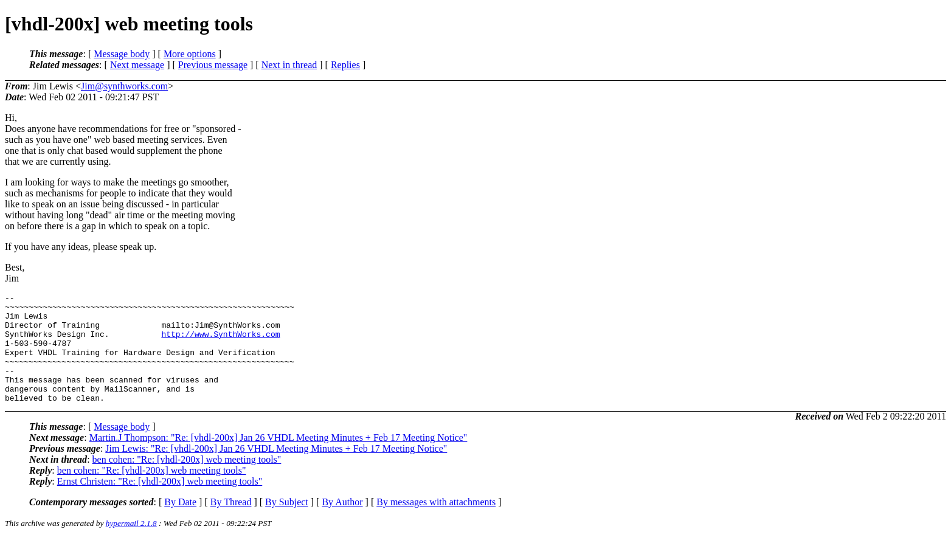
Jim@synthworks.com (124, 86)
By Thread (231, 524)
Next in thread (289, 65)
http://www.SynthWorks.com (220, 343)
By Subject (287, 524)
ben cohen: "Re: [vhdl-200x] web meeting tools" (187, 481)
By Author (342, 524)
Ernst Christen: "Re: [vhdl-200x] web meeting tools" (160, 503)
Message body (122, 54)
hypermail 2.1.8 (131, 545)
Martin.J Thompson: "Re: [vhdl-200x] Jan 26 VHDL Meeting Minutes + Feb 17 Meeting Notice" (278, 459)
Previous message (213, 65)
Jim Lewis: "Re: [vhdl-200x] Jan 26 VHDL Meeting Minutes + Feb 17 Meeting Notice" (276, 470)
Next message (137, 65)
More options (190, 54)
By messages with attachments (436, 524)
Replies (345, 65)
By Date (180, 524)
